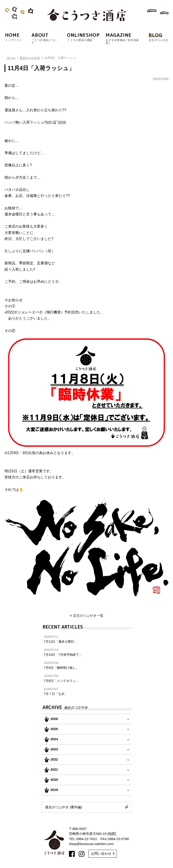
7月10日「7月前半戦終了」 (86, 652)
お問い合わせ (103, 853)
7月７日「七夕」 (86, 691)
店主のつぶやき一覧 (87, 616)
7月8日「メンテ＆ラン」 (86, 678)
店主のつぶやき (31, 58)
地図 (112, 834)
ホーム (13, 58)
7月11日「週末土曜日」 (86, 639)
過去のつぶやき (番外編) (86, 807)
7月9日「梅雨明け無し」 (86, 665)
